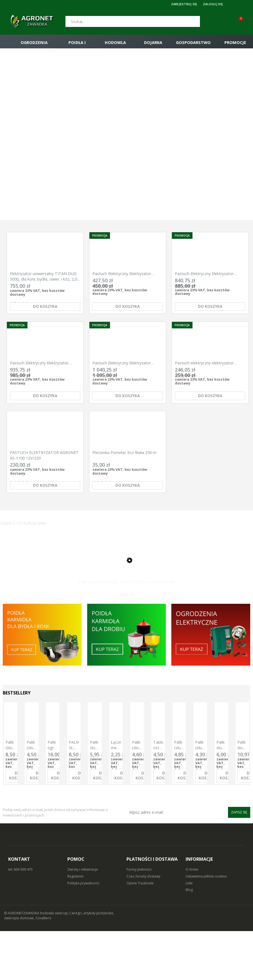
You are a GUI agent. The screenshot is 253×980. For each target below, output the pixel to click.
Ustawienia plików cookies (206, 925)
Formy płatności (139, 918)
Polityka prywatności (83, 932)
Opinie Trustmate (140, 932)
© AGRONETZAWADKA (22, 962)
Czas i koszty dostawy (143, 925)
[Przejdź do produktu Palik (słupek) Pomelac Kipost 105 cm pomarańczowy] (127, 602)
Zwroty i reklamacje (83, 918)
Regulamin (75, 925)
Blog (189, 939)
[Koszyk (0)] (245, 21)
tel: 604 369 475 (20, 918)
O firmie (192, 918)
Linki (189, 932)
